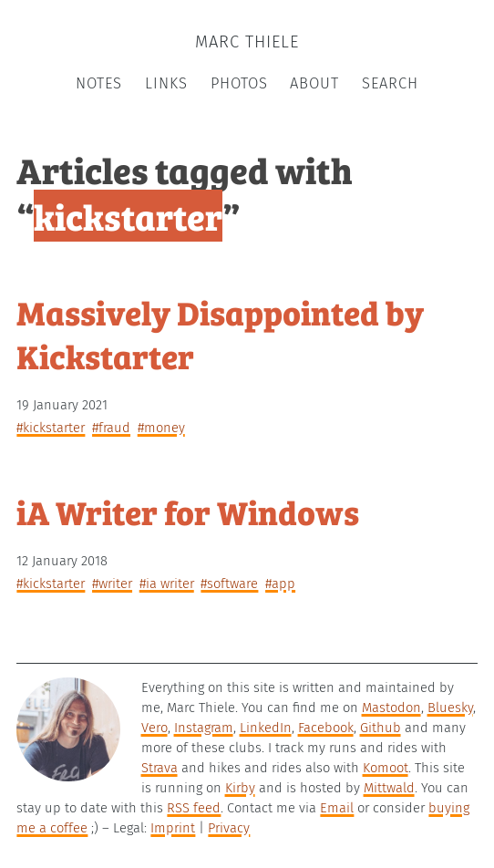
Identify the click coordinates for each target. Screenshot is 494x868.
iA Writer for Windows (188, 511)
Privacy (229, 828)
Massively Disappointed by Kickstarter (220, 333)
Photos (239, 83)
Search (390, 83)
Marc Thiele (247, 42)
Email (337, 808)
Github (381, 728)
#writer (112, 584)
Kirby (240, 788)
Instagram (204, 728)
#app (280, 584)
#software (229, 584)
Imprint (173, 828)
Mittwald (389, 788)
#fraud (111, 428)
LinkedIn (266, 728)
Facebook (326, 728)
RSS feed (194, 808)
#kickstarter (51, 428)
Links (166, 83)
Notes (99, 83)
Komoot (386, 768)
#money (161, 428)
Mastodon (391, 708)
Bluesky (450, 708)
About (314, 83)
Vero (154, 728)
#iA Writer (167, 584)
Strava (160, 768)
